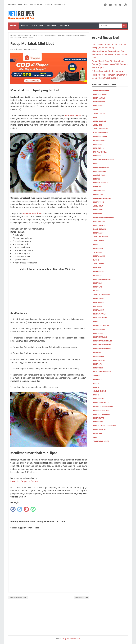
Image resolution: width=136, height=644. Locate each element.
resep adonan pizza (101, 403)
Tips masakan (99, 113)
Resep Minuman (100, 171)
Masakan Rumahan (101, 90)
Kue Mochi (98, 306)
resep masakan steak (102, 279)
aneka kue (98, 125)
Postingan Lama (82, 598)
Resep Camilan (99, 98)
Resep (96, 322)
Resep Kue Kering (100, 137)
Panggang (97, 187)
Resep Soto (98, 364)
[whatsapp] (33, 509)
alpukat (97, 376)
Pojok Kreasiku (100, 229)
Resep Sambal (99, 356)
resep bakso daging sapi (103, 407)
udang (96, 291)
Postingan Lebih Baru (18, 598)
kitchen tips (98, 148)
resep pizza (98, 422)
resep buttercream (101, 414)
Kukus (96, 164)
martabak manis (73, 116)
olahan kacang (100, 391)
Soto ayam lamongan (102, 372)
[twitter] (20, 509)
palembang (98, 194)
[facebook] (13, 509)
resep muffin (99, 418)
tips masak (98, 252)
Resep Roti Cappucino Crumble (24, 481)
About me (48, 5)
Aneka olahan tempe (102, 295)
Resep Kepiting (99, 329)
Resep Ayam (98, 210)
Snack (96, 110)
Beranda (14, 26)
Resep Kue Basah (100, 94)
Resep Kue (97, 156)
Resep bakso (98, 233)
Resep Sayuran (99, 360)
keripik (96, 387)
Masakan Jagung (100, 318)
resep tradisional (101, 183)
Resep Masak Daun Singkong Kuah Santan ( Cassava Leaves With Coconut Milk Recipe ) (110, 64)
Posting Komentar (31, 49)
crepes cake (98, 380)
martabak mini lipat (32, 213)
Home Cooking (99, 102)
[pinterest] (26, 509)
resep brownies (100, 140)
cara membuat (99, 221)
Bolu (95, 117)
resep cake (98, 275)
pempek (96, 179)
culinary (97, 268)
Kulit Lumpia (99, 310)
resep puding (99, 202)
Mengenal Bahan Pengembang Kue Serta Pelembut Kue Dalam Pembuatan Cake (110, 54)
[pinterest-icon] (125, 5)
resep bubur (98, 272)
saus (95, 437)
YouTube (25, 26)
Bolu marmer (99, 302)
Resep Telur (98, 368)
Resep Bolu (52, 26)
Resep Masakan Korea (102, 349)
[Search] (111, 26)
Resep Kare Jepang (101, 326)
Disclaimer (23, 5)
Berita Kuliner (99, 256)
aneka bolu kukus (101, 237)
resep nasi (98, 283)
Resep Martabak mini (102, 345)
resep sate (98, 287)
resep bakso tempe (101, 410)
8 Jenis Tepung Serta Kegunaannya (108, 71)
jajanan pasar (99, 175)
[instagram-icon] (115, 5)
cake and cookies (100, 133)
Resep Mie (97, 353)
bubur (96, 245)
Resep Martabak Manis (103, 341)
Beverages (98, 214)
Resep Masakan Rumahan (104, 218)
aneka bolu (98, 206)
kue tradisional (100, 152)
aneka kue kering (100, 129)
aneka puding (99, 264)
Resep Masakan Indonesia (104, 160)
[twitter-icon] (120, 5)
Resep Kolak (98, 333)
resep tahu (98, 433)
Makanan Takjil (100, 314)
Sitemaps (12, 5)
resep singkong (100, 430)
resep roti (98, 144)
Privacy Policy (36, 5)
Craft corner (99, 225)
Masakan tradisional (102, 198)
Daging (96, 260)
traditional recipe (101, 441)
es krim (96, 383)
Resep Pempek (38, 26)
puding (96, 395)
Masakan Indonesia (101, 167)
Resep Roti (64, 26)
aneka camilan (99, 121)
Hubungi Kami (60, 5)
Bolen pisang (99, 299)
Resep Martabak (100, 337)
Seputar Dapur (99, 191)
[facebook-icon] (105, 5)
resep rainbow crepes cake (105, 426)
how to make (99, 248)
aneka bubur (99, 241)
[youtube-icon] (110, 5)
